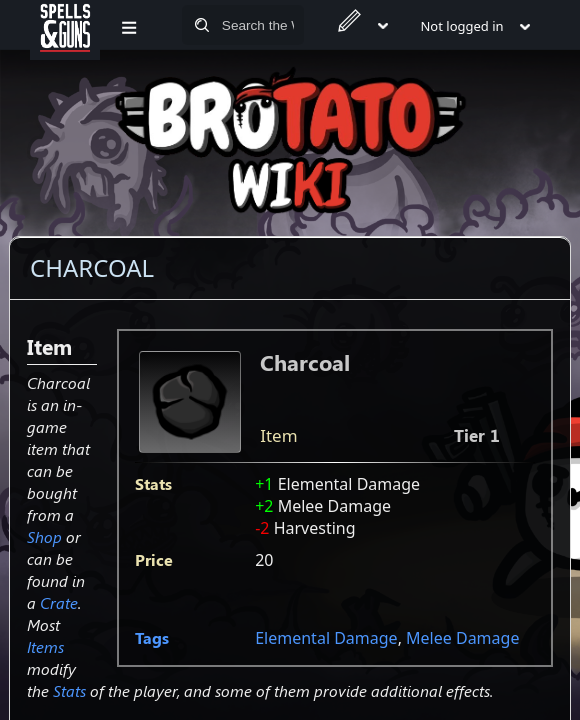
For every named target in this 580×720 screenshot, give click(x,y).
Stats (69, 690)
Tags (152, 637)
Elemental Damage (326, 638)
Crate (59, 602)
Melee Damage (462, 638)
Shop (44, 536)
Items (45, 646)
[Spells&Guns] (65, 25)
